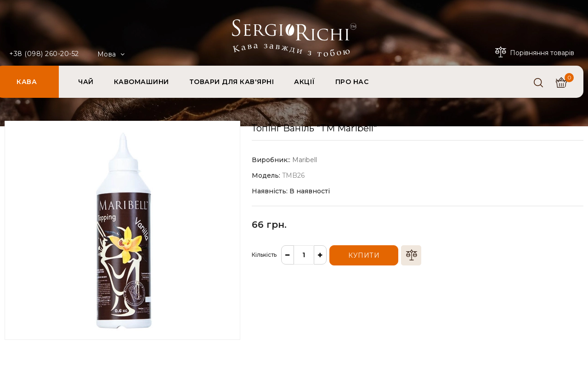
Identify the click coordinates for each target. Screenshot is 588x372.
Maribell (305, 160)
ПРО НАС (352, 82)
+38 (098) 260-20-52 (44, 54)
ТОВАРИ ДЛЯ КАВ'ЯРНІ (232, 82)
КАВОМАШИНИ (141, 82)
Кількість (264, 255)
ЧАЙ (86, 82)
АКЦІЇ (305, 82)
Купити (364, 255)
